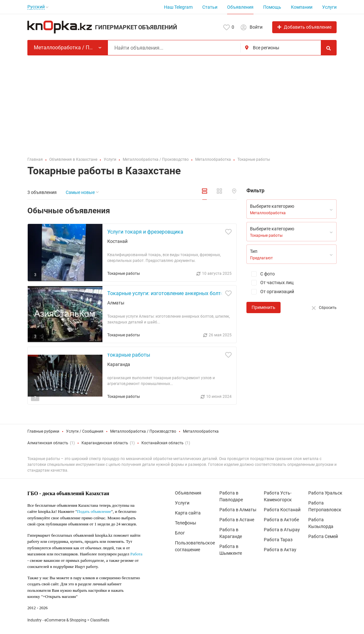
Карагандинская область (105, 443)
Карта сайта (188, 513)
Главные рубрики (43, 431)
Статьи (210, 7)
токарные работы (129, 355)
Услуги (329, 7)
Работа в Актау (280, 550)
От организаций (270, 292)
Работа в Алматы (238, 510)
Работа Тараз (278, 540)
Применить (263, 307)
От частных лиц (270, 283)
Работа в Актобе (281, 520)
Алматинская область (48, 443)
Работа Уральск (325, 493)
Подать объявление (94, 511)
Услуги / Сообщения (85, 431)
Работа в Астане (237, 520)
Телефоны (186, 523)
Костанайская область (163, 443)
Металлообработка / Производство (143, 431)
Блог (180, 533)
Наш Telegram (178, 7)
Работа (137, 554)
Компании (302, 7)
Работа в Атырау (282, 530)
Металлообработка (201, 431)
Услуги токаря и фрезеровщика (145, 232)
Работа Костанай (282, 510)
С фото (261, 274)
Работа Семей (323, 536)
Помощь (272, 7)
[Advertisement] (182, 104)
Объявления (240, 7)
